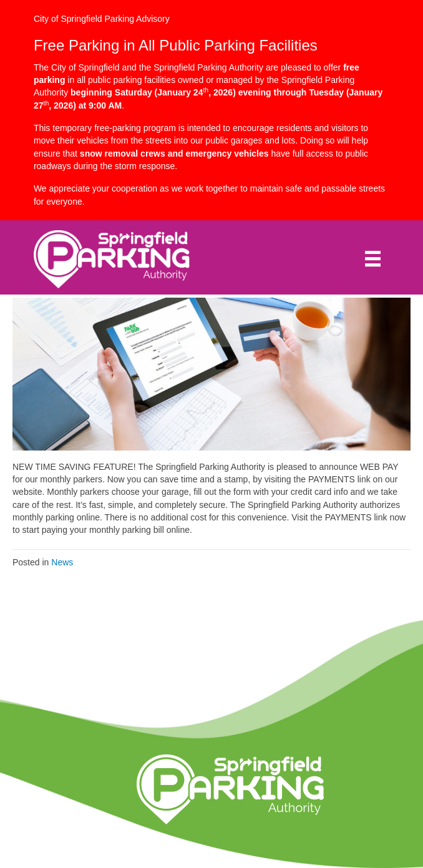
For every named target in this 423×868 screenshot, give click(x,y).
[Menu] (373, 259)
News (62, 562)
